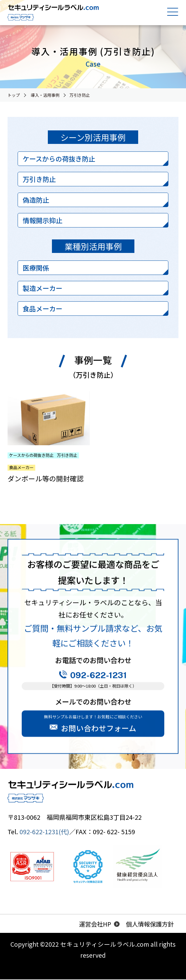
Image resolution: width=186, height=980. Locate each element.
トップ (14, 95)
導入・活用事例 (45, 95)
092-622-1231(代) (44, 832)
